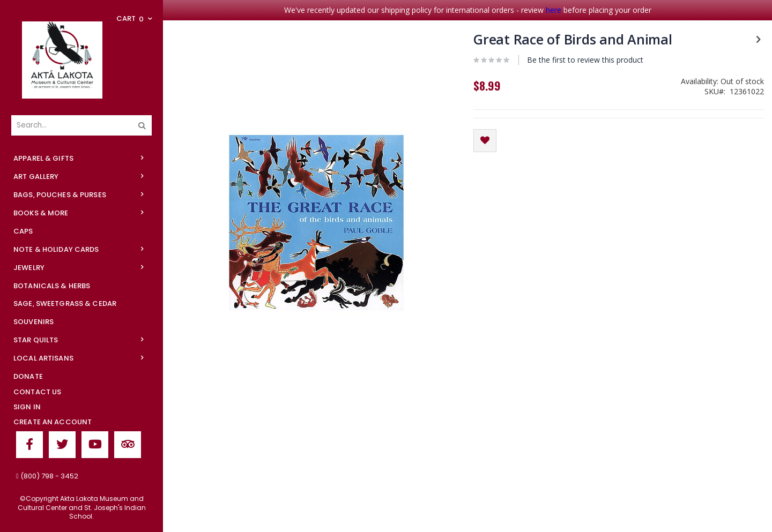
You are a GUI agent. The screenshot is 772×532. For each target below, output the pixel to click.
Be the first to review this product (585, 60)
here (554, 10)
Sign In (27, 407)
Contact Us (37, 392)
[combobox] (81, 125)
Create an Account (53, 422)
